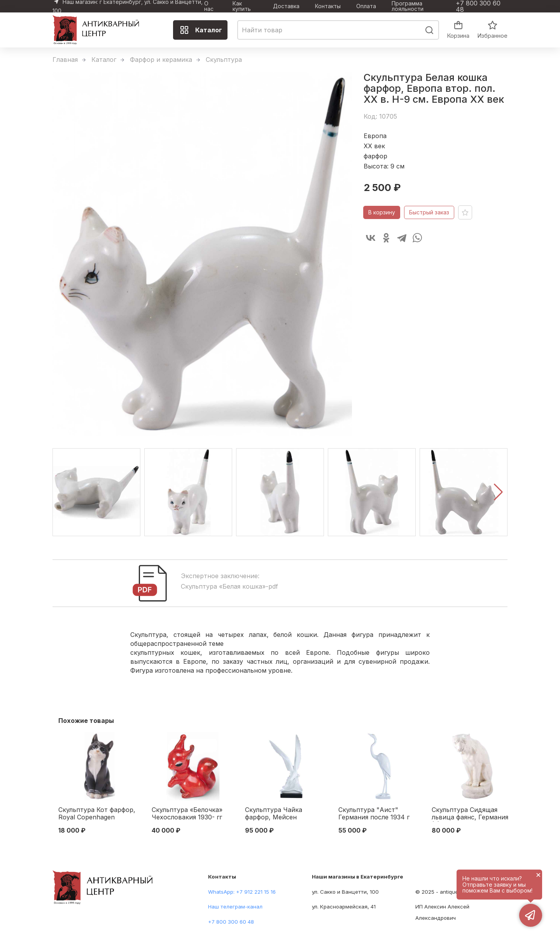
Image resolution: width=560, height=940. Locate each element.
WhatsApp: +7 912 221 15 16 (242, 892)
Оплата (366, 6)
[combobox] (338, 30)
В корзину (382, 212)
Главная (65, 60)
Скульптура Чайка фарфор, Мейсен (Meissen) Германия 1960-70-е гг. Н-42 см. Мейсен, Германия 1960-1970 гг (285, 814)
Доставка (286, 6)
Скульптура (224, 60)
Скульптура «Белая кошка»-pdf (229, 586)
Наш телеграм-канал (235, 907)
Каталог (201, 30)
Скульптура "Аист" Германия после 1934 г (374, 814)
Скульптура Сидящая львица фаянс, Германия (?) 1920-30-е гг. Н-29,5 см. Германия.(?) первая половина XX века (470, 814)
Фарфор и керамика (161, 60)
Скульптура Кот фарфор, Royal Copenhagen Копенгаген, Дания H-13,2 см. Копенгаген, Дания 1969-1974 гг (98, 814)
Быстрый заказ (429, 212)
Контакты (328, 6)
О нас (209, 6)
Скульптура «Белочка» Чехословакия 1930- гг (187, 814)
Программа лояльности (408, 6)
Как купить (242, 6)
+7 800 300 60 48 (478, 6)
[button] (498, 492)
